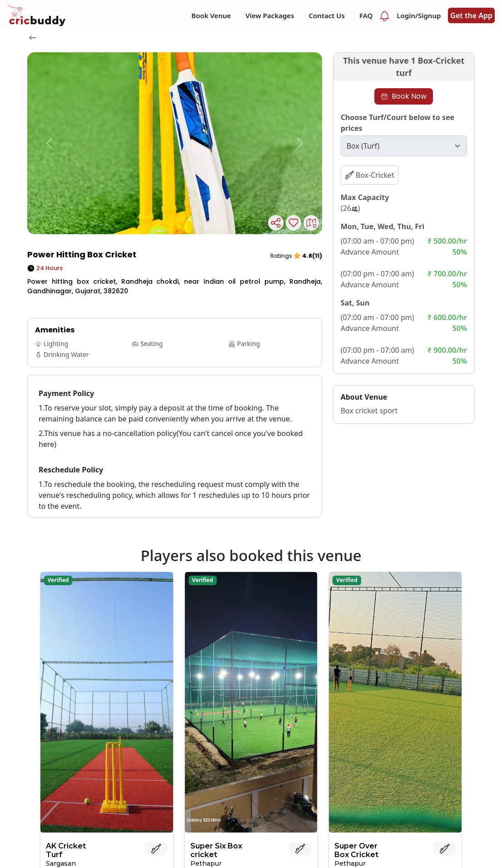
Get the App (471, 15)
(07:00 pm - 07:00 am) (378, 274)
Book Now (404, 96)
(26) (350, 208)
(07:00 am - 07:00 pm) (378, 241)
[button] (49, 143)
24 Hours (45, 268)
